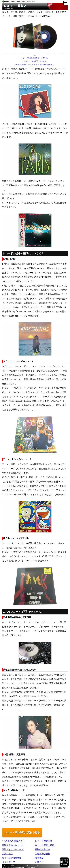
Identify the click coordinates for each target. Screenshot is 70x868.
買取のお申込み (43, 849)
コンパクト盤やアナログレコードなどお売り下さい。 (22, 865)
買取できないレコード (13, 849)
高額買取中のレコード (13, 845)
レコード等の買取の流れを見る (22, 832)
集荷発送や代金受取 (12, 858)
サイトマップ (9, 862)
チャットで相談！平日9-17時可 (64, 862)
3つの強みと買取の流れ (13, 841)
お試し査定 (7, 854)
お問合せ (39, 862)
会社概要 (39, 858)
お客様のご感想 (43, 854)
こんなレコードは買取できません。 (35, 61)
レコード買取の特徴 (45, 845)
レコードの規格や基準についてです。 (35, 58)
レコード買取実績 (44, 841)
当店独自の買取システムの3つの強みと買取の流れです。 (35, 64)
